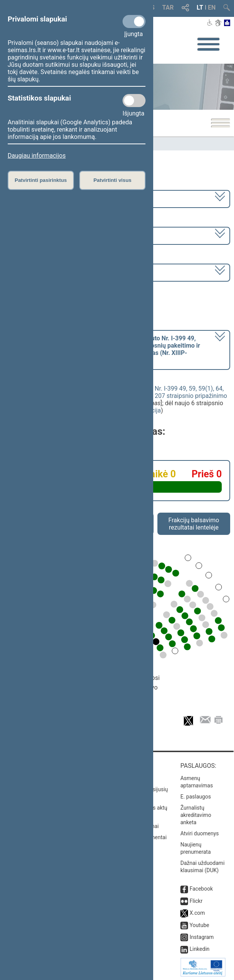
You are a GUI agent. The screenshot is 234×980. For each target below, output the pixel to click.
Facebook (201, 889)
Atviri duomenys (200, 833)
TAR (168, 7)
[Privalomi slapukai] (134, 21)
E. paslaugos (196, 797)
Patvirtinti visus (112, 180)
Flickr (196, 901)
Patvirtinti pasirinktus (41, 180)
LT (200, 7)
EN (212, 7)
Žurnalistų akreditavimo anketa (196, 815)
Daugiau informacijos (37, 156)
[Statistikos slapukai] (134, 101)
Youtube (199, 925)
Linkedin (200, 949)
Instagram (202, 937)
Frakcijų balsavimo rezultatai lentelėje (194, 524)
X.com (197, 913)
